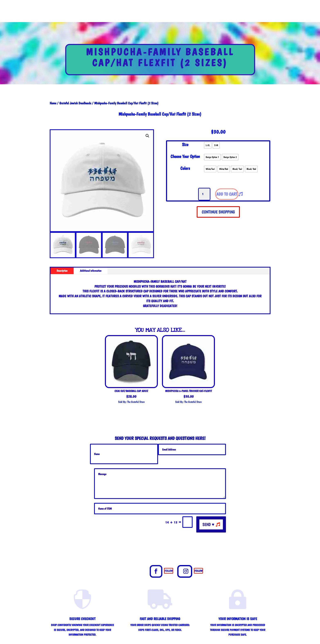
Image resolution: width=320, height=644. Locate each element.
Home (53, 103)
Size (185, 144)
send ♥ (208, 524)
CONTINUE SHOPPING (218, 212)
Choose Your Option (185, 156)
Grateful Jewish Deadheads (75, 103)
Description (62, 271)
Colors (185, 168)
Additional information (91, 271)
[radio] (208, 145)
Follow (169, 571)
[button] (147, 136)
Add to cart (227, 194)
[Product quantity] (204, 194)
